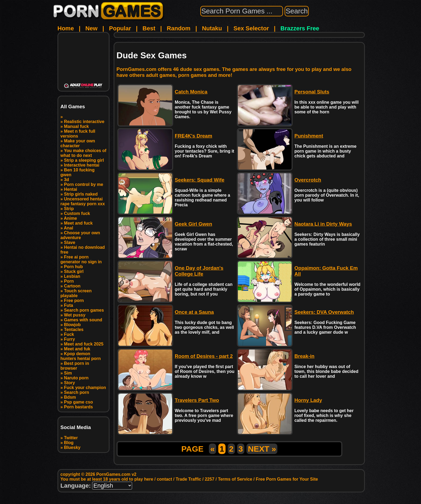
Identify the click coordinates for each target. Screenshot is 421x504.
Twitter (71, 438)
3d (66, 180)
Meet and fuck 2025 (84, 344)
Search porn (76, 392)
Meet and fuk (77, 349)
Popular (120, 28)
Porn (69, 281)
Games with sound (83, 320)
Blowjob (72, 325)
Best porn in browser (75, 366)
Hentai (70, 189)
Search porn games (84, 310)
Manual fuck (76, 126)
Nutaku (212, 28)
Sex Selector (251, 28)
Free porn (74, 300)
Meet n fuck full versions (78, 134)
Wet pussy (75, 315)
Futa (68, 305)
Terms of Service (235, 479)
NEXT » (262, 449)
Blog (69, 443)
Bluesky (72, 447)
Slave (70, 242)
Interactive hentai (82, 165)
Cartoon (72, 286)
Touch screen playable (76, 293)
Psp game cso (78, 402)
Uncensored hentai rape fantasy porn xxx (83, 201)
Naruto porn (76, 378)
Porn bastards (78, 407)
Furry (69, 339)
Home (66, 28)
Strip (69, 209)
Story (69, 383)
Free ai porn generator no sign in (81, 259)
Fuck (69, 334)
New (91, 28)
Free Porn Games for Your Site (287, 479)
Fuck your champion (85, 388)
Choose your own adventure (80, 235)
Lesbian (72, 276)
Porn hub (73, 267)
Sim (68, 373)
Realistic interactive (84, 122)
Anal (69, 228)
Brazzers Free (300, 28)
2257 (210, 479)
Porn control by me (84, 184)
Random (179, 28)
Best (149, 28)
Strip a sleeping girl (84, 160)
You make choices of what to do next (83, 153)
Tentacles (74, 330)
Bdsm (70, 397)
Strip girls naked (81, 194)
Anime (70, 218)
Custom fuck (77, 213)
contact (164, 479)
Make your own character (78, 143)
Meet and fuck (78, 223)
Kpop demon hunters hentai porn (81, 356)
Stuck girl (74, 271)
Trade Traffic (188, 479)
